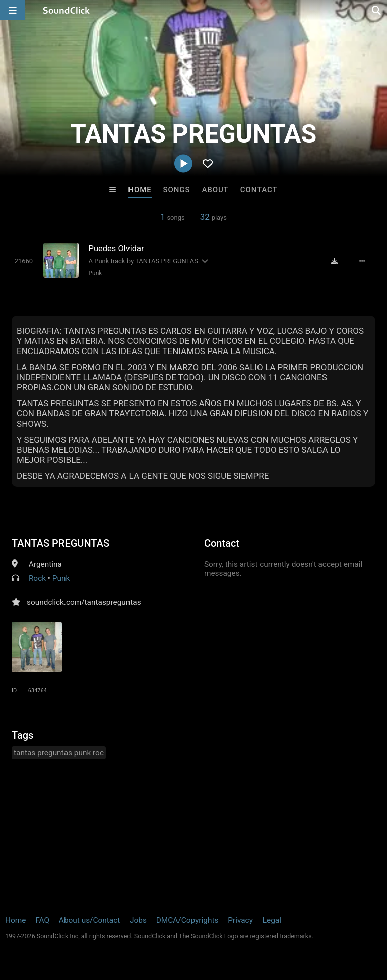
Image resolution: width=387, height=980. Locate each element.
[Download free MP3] (335, 261)
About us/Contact (89, 920)
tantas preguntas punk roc (59, 753)
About (215, 190)
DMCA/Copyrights (187, 920)
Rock (37, 578)
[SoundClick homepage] (67, 10)
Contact (259, 190)
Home (140, 190)
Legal (272, 920)
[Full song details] (362, 261)
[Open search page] (377, 10)
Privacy (240, 920)
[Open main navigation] (13, 10)
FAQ (42, 920)
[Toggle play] (24, 261)
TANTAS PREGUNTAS (60, 543)
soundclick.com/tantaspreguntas (84, 602)
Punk (95, 273)
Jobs (138, 920)
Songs (177, 190)
